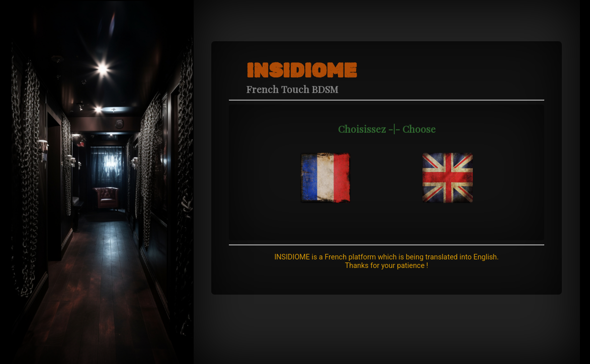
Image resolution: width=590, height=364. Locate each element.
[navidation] (325, 167)
